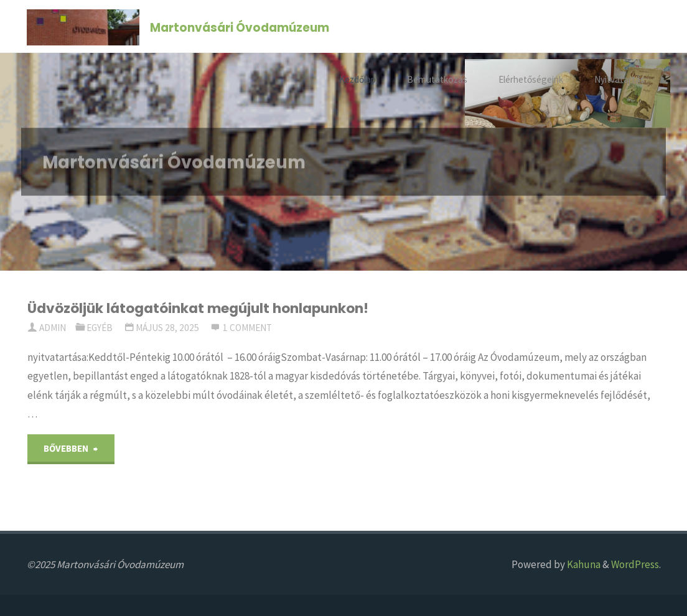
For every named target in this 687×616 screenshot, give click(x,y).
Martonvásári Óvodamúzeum (240, 27)
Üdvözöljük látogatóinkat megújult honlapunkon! (198, 308)
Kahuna (583, 564)
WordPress (635, 564)
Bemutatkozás (437, 79)
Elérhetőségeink (531, 79)
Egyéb (100, 328)
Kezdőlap (358, 79)
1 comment (247, 328)
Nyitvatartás (619, 79)
